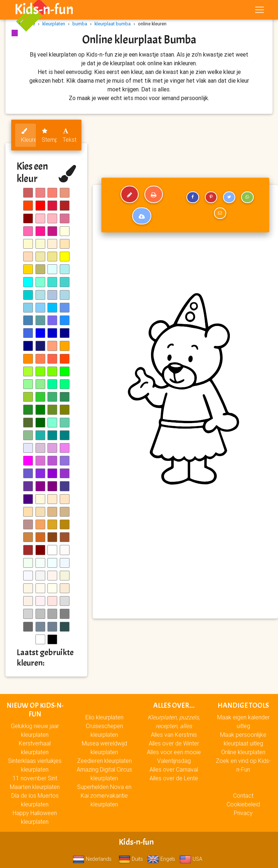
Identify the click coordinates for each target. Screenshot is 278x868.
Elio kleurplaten (104, 717)
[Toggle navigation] (260, 11)
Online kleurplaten (243, 752)
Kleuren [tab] (28, 136)
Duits (131, 859)
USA (191, 859)
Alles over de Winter (174, 743)
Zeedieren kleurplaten (104, 761)
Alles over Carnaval (174, 769)
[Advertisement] (185, 561)
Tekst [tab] (69, 136)
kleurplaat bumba (113, 24)
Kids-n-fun (44, 11)
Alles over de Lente (174, 778)
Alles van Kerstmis (174, 735)
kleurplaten (54, 24)
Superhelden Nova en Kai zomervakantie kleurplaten (104, 795)
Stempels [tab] (49, 136)
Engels (161, 859)
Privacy (243, 813)
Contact (243, 795)
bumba (80, 24)
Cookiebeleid (243, 804)
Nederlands (92, 859)
